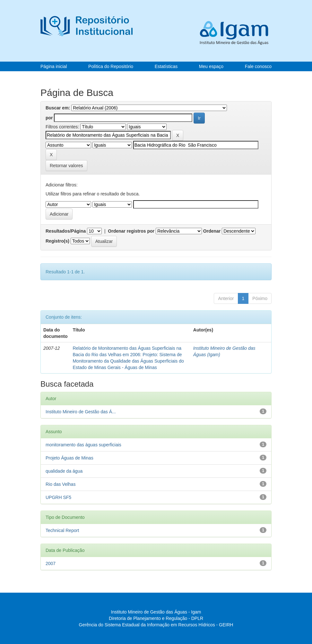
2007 (51, 563)
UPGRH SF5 (58, 497)
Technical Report (62, 530)
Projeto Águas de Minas (69, 458)
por (49, 118)
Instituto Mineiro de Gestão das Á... (81, 412)
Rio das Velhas (61, 484)
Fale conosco (258, 66)
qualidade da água (64, 471)
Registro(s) (57, 241)
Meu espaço (211, 66)
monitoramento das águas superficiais (83, 445)
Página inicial (54, 66)
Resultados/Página (66, 231)
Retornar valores (66, 166)
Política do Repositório (111, 66)
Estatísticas (166, 66)
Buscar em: (58, 108)
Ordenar (212, 231)
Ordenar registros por (131, 231)
